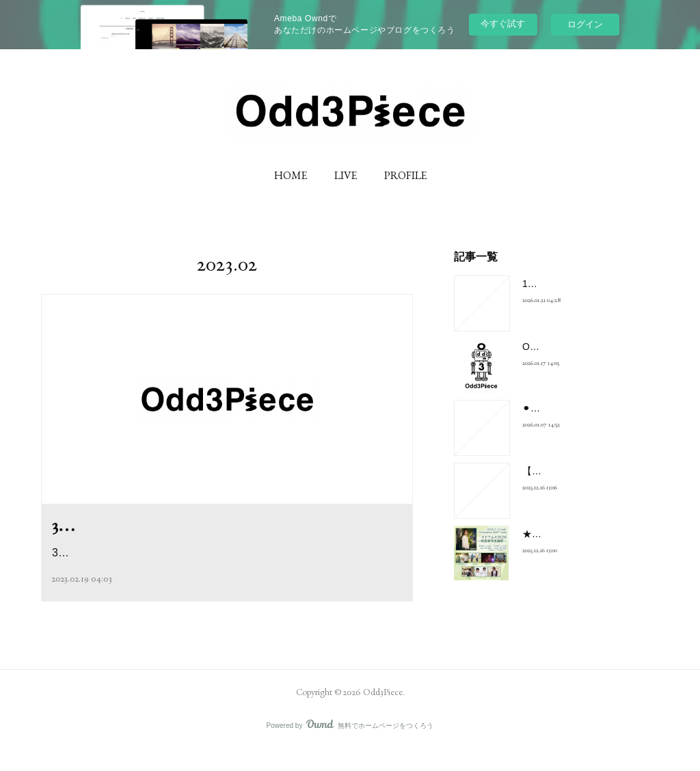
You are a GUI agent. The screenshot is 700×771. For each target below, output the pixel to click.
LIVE (346, 175)
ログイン (585, 24)
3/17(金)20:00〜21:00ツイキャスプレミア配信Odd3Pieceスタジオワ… (225, 581)
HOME (291, 175)
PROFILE (405, 175)
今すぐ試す (503, 24)
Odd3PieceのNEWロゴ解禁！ (586, 347)
